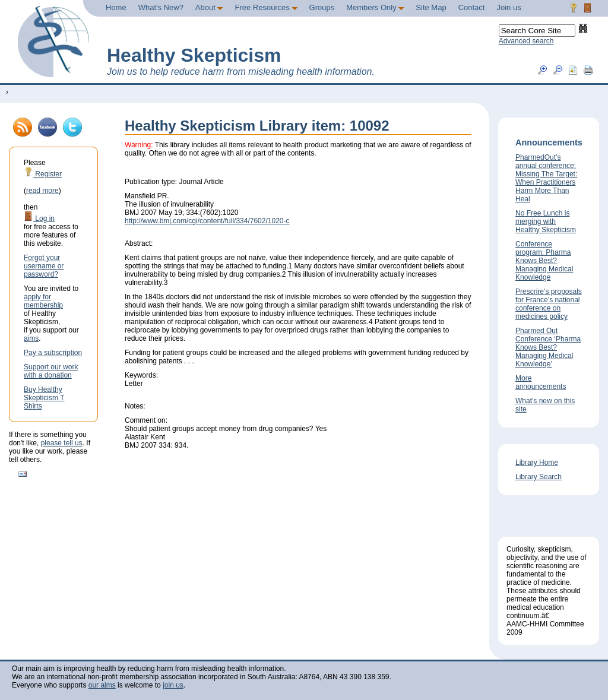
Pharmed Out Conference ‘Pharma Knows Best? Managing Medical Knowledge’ (548, 347)
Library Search (539, 477)
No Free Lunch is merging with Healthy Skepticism (546, 221)
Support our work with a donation (51, 371)
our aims (102, 685)
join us (173, 685)
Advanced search (526, 41)
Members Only (375, 7)
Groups (322, 7)
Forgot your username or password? (44, 266)
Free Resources (266, 7)
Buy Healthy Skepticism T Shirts (44, 398)
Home (116, 7)
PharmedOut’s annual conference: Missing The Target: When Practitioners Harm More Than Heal (546, 178)
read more (42, 191)
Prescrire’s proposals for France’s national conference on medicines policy (549, 304)
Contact (472, 7)
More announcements (541, 382)
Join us (509, 7)
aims (31, 338)
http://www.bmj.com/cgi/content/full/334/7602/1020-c (207, 221)
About (209, 7)
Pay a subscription (53, 353)
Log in (39, 218)
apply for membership (43, 301)
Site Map (431, 7)
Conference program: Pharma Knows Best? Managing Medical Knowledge (544, 261)
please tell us (62, 443)
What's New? (161, 7)
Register (43, 174)
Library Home (537, 463)
